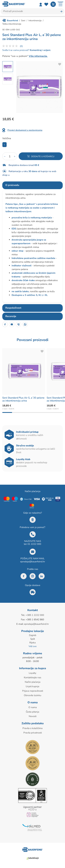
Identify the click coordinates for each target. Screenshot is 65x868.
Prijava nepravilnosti (33, 691)
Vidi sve (33, 646)
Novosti (33, 716)
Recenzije (11, 316)
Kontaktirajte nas (32, 677)
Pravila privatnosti (33, 733)
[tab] (32, 185)
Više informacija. (38, 56)
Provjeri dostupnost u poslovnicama (25, 130)
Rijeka (32, 643)
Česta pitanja (32, 712)
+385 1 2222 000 (35, 615)
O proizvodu (12, 185)
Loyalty (32, 673)
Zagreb (33, 635)
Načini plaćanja (33, 682)
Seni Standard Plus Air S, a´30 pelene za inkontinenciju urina (23, 399)
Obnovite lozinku (32, 695)
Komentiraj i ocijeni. (40, 50)
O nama (33, 707)
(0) (21, 46)
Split (33, 639)
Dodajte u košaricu (43, 156)
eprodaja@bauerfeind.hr (33, 562)
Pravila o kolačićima (32, 728)
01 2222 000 (34, 544)
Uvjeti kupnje (32, 686)
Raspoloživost (13, 308)
